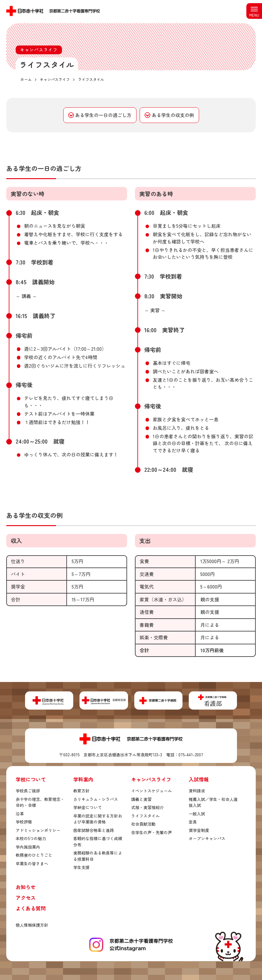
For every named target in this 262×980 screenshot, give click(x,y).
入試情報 (199, 779)
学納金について (87, 807)
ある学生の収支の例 (173, 115)
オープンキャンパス (207, 838)
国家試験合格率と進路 (94, 830)
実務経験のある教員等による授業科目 (98, 856)
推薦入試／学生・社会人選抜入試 (213, 802)
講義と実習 (141, 799)
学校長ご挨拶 (28, 791)
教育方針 (81, 791)
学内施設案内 (28, 847)
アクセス (26, 897)
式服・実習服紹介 (147, 807)
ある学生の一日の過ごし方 (103, 115)
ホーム (26, 79)
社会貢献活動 (143, 824)
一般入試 (197, 814)
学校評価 (24, 822)
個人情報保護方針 (32, 925)
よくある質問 (31, 908)
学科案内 (83, 779)
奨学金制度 (199, 830)
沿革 (20, 814)
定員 (193, 822)
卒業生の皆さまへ (32, 863)
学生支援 (81, 867)
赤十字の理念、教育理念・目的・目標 (40, 802)
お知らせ (26, 887)
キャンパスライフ (151, 779)
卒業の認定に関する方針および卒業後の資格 (98, 819)
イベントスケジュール (152, 791)
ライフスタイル (145, 816)
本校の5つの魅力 (31, 838)
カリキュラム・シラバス (96, 799)
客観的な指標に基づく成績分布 (98, 842)
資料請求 (197, 791)
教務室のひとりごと (34, 855)
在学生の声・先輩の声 (152, 832)
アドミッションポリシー (38, 830)
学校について (31, 779)
